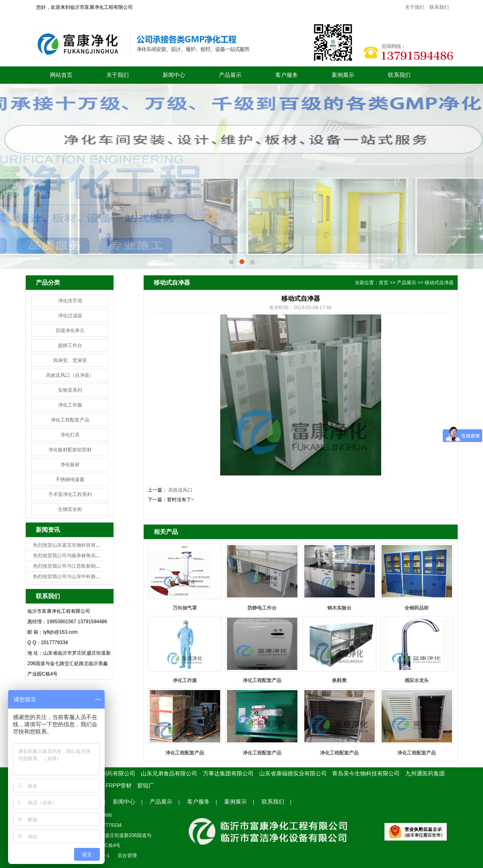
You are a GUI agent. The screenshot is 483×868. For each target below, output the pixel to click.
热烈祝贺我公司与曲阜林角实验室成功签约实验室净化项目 (96, 556)
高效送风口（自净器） (70, 375)
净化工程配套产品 (70, 420)
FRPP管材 (119, 785)
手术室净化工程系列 (70, 494)
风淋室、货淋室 (70, 360)
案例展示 (343, 75)
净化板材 (70, 465)
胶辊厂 (146, 785)
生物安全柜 (70, 509)
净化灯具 (70, 435)
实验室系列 (70, 390)
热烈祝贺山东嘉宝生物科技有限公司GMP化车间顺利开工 (94, 545)
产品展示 (230, 75)
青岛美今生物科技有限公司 (366, 773)
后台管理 (127, 856)
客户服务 (287, 75)
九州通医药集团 (425, 773)
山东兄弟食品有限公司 (169, 773)
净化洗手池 (70, 301)
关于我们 (415, 7)
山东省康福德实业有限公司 (293, 773)
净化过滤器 (70, 316)
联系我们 (439, 7)
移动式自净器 (439, 283)
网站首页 (61, 75)
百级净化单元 (70, 331)
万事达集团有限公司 (228, 773)
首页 (384, 283)
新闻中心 (174, 75)
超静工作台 (70, 345)
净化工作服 (70, 405)
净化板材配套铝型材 (70, 450)
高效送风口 (180, 490)
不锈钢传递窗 (70, 479)
